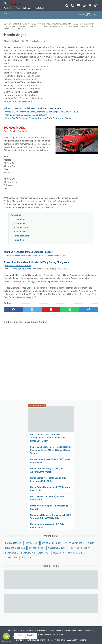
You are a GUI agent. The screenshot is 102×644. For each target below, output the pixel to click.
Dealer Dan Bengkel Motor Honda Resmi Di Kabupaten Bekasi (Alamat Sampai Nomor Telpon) (51, 450)
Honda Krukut (19, 240)
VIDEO (30, 558)
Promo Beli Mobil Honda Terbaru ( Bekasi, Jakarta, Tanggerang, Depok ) (39, 118)
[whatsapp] (70, 310)
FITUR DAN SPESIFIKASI (15, 548)
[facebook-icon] (67, 5)
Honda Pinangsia (21, 228)
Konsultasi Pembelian (73, 630)
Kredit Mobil (26, 630)
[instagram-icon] (72, 5)
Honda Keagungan (22, 236)
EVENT (91, 543)
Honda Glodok (20, 232)
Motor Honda (59, 634)
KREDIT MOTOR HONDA (80, 548)
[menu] (7, 15)
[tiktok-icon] (95, 5)
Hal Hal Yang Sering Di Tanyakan (21, 269)
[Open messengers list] (6, 636)
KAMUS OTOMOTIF (37, 548)
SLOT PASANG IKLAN (77, 553)
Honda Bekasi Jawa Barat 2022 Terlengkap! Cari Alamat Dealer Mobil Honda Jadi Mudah (48, 438)
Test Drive (88, 630)
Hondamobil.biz (19, 47)
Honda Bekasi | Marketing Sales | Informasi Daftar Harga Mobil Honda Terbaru (42, 112)
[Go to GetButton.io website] (6, 641)
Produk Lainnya (44, 634)
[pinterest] (51, 310)
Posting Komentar (38, 41)
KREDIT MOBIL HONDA (57, 548)
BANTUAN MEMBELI (14, 543)
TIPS (23, 558)
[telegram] (89, 310)
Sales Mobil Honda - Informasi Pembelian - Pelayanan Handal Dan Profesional (36, 255)
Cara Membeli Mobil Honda (18, 266)
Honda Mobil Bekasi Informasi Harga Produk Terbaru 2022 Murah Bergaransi (55, 640)
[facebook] (13, 310)
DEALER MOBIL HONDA (51, 543)
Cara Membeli (39, 630)
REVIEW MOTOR (28, 553)
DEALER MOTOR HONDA (75, 543)
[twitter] (32, 310)
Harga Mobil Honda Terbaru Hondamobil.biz (26, 115)
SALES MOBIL (44, 553)
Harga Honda (13, 630)
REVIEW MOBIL (12, 553)
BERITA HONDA (32, 543)
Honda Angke (19, 219)
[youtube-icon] (78, 5)
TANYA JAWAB (11, 558)
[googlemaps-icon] (89, 5)
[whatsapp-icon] (84, 5)
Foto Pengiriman (55, 630)
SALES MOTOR (59, 553)
